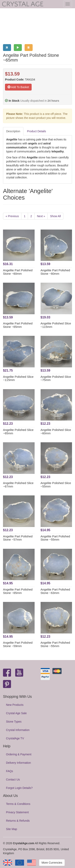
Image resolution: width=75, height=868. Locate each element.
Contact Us (13, 780)
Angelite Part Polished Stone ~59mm (18, 644)
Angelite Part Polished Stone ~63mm (55, 591)
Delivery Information (18, 763)
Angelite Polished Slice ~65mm (18, 432)
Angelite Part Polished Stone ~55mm (55, 538)
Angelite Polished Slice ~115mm (56, 325)
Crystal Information (18, 730)
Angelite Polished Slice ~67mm (18, 485)
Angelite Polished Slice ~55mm (56, 485)
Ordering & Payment (19, 754)
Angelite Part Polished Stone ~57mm (18, 538)
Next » (41, 216)
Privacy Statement (17, 812)
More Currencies (52, 863)
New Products (15, 705)
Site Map (11, 829)
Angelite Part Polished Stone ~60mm (18, 272)
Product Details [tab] (36, 131)
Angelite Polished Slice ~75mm (56, 378)
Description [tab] (13, 131)
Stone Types (14, 722)
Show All (55, 216)
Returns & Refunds (18, 821)
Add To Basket (18, 87)
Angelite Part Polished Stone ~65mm (18, 325)
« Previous (12, 216)
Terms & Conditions (18, 804)
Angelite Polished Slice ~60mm (56, 432)
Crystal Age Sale (16, 713)
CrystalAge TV (15, 738)
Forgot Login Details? (19, 788)
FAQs (9, 771)
